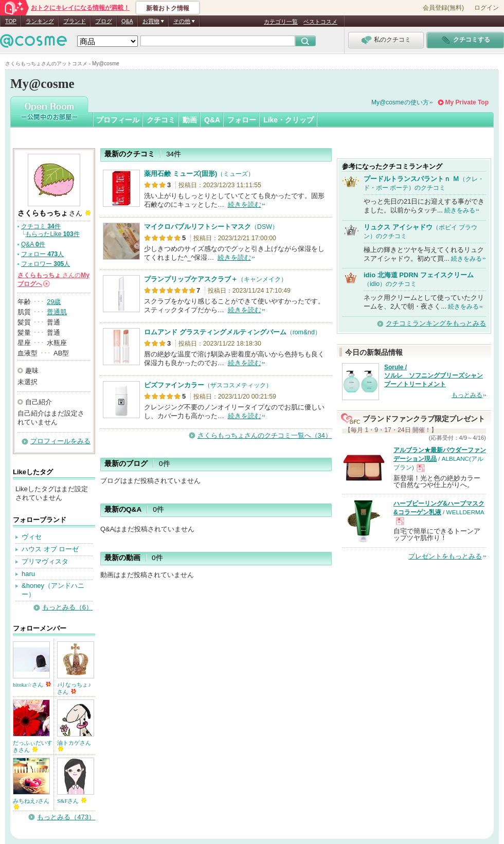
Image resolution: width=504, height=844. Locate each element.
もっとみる (467, 395)
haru (28, 574)
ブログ (104, 21)
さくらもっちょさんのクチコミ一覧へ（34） (265, 435)
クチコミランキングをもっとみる (436, 323)
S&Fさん (72, 801)
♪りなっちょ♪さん (74, 688)
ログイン (487, 8)
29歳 (54, 302)
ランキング (40, 21)
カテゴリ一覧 (281, 22)
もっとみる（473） (66, 817)
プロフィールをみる (60, 441)
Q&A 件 (33, 244)
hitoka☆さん (32, 685)
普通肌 (57, 312)
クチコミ (161, 120)
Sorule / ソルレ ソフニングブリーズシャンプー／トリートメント (434, 376)
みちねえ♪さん (31, 804)
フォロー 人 (42, 254)
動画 (190, 120)
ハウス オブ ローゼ (50, 549)
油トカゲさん (74, 746)
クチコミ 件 (41, 226)
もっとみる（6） (67, 607)
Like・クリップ (289, 120)
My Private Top (467, 102)
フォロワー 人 (46, 264)
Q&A (127, 21)
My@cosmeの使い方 (400, 102)
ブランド (75, 21)
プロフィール (118, 120)
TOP (11, 21)
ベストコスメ (320, 22)
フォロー (242, 120)
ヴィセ (32, 537)
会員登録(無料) (443, 8)
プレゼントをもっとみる (445, 556)
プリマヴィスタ (45, 561)
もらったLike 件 (52, 234)
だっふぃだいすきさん (33, 746)
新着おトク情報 (168, 8)
